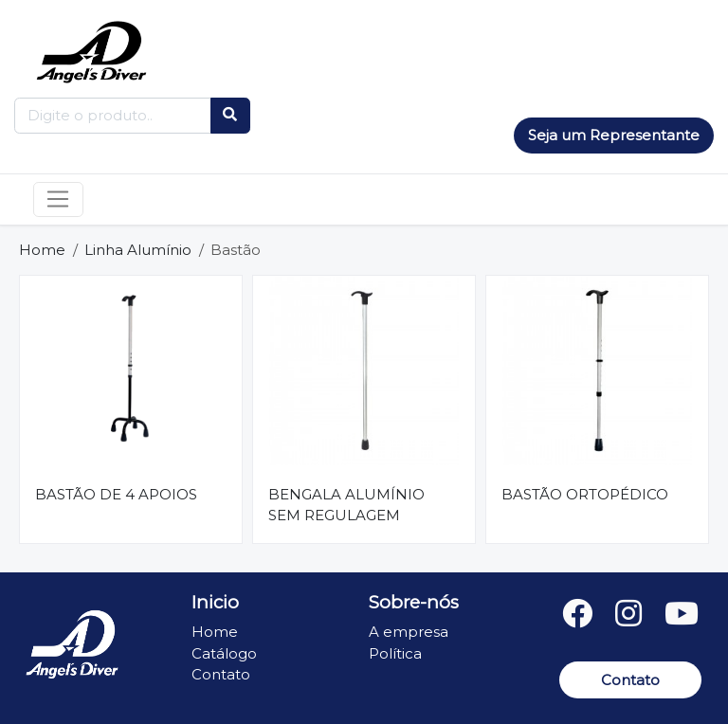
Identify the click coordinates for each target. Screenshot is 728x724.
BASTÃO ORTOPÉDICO (585, 494)
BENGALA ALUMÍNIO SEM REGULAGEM (346, 505)
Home (42, 250)
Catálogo (224, 653)
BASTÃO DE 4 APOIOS (116, 494)
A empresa (409, 632)
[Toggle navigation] (58, 200)
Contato (221, 674)
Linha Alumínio (138, 250)
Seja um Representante (614, 135)
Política (395, 653)
